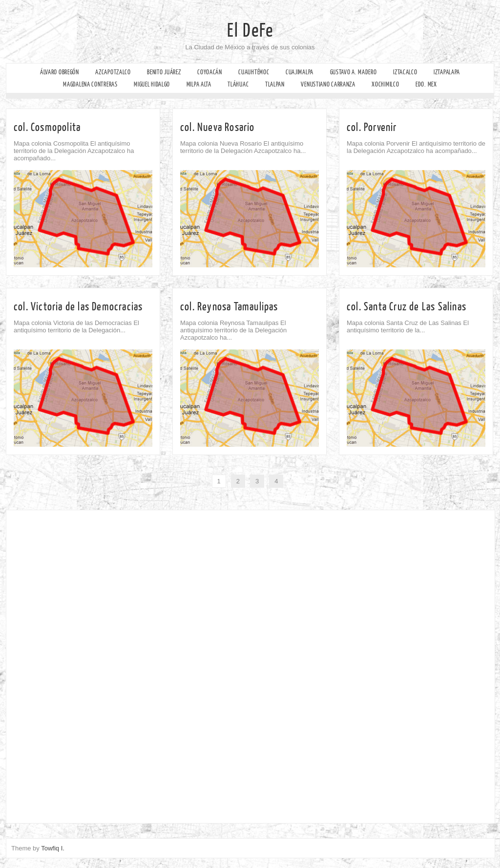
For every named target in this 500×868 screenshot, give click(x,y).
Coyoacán (210, 72)
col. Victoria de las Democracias (78, 307)
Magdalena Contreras (90, 84)
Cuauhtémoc (254, 72)
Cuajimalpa (300, 72)
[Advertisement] (74, 664)
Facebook (9, 110)
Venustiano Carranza (328, 84)
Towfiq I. (53, 848)
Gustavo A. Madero (354, 72)
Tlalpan (275, 84)
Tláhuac (238, 84)
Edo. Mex (426, 84)
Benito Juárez (164, 72)
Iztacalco (405, 72)
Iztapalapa (447, 72)
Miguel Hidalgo (152, 84)
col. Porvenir (372, 127)
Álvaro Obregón (60, 72)
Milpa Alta (199, 84)
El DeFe (250, 31)
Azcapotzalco (113, 72)
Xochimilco (385, 84)
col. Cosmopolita (47, 127)
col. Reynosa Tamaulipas (229, 307)
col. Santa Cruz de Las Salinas (406, 307)
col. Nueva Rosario (218, 127)
